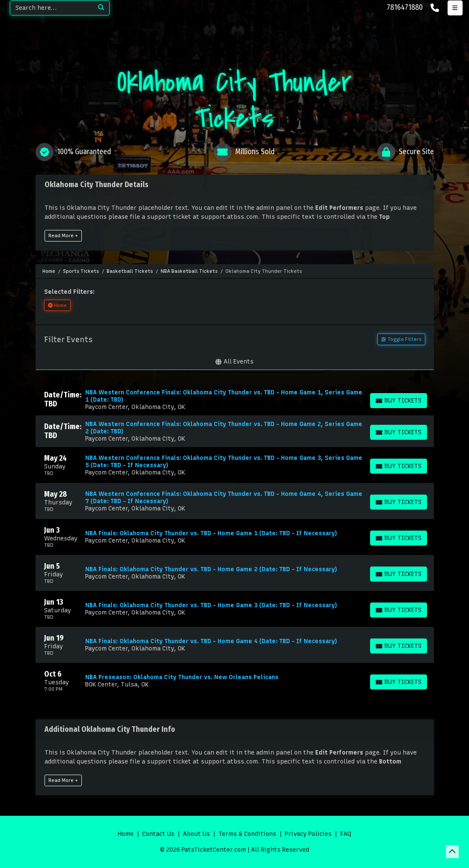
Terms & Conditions (247, 834)
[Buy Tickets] (399, 401)
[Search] (52, 8)
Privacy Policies (308, 834)
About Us (196, 834)
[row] (235, 400)
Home (126, 834)
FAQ (346, 834)
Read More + (63, 236)
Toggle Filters (401, 339)
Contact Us (158, 834)
